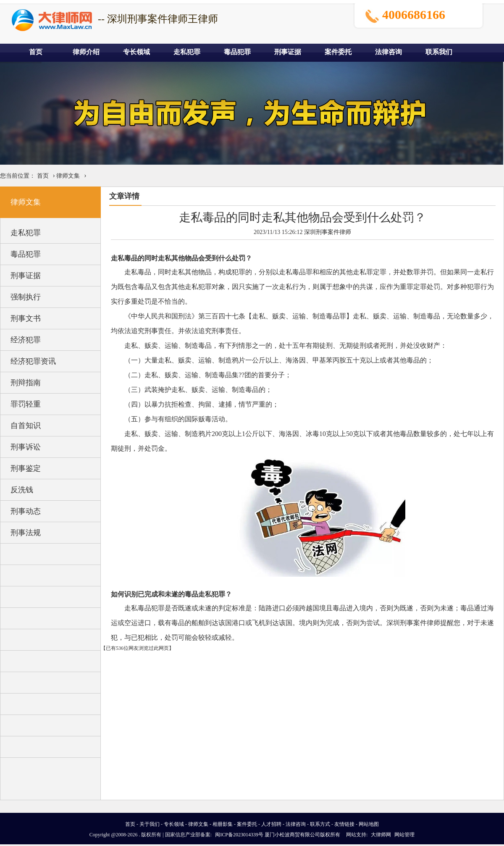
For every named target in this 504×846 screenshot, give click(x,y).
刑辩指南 (26, 383)
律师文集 (68, 176)
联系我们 (439, 52)
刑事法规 (26, 533)
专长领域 (136, 52)
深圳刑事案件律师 (328, 232)
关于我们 (150, 824)
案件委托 (338, 52)
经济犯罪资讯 (33, 361)
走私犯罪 (187, 52)
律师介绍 (86, 52)
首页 (36, 52)
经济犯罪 (26, 340)
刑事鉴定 (26, 468)
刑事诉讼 (26, 447)
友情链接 (344, 824)
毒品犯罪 (237, 52)
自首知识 (26, 426)
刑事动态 (26, 511)
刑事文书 (26, 318)
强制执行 (26, 297)
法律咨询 (388, 52)
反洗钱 (22, 490)
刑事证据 (288, 52)
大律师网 (381, 835)
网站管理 (404, 835)
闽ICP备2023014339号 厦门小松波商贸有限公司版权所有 (278, 835)
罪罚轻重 (26, 404)
